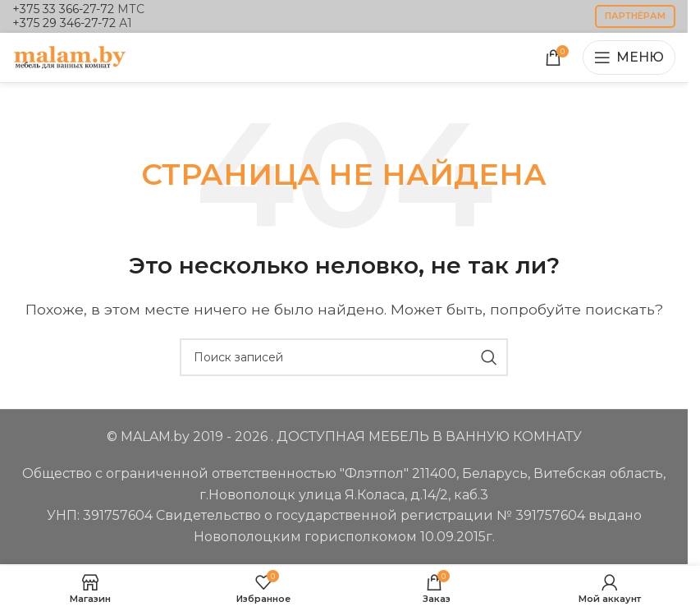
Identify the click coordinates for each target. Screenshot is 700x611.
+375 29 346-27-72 (64, 23)
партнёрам (635, 16)
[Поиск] (344, 357)
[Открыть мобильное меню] (629, 57)
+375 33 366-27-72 (63, 9)
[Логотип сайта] (70, 56)
